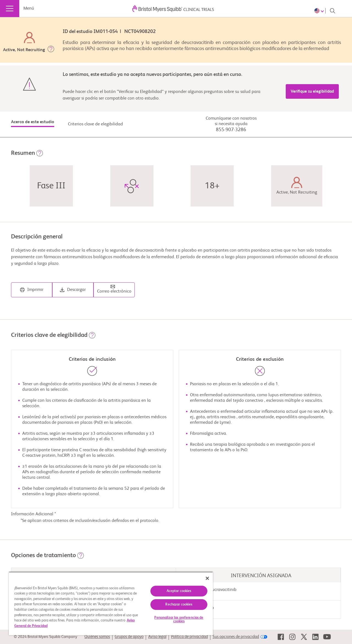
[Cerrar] (207, 578)
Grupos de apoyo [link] (129, 637)
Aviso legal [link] (157, 637)
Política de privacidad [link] (189, 637)
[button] (51, 50)
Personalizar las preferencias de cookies (179, 620)
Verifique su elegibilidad (312, 91)
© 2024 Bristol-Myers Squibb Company (46, 637)
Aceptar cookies (179, 591)
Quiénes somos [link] (97, 637)
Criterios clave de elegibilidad (95, 124)
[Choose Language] (320, 11)
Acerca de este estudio (33, 122)
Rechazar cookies (179, 605)
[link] (281, 637)
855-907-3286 (231, 130)
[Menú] (10, 9)
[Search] (332, 11)
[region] (111, 603)
